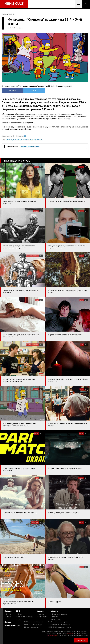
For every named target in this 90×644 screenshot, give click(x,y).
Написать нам (81, 640)
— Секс (19, 619)
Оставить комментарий (30, 146)
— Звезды (8, 617)
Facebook (12, 90)
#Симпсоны (25, 140)
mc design (70, 634)
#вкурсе (9, 140)
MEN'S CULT (33, 625)
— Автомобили (42, 617)
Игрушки (41, 611)
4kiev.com (31, 627)
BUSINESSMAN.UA (59, 625)
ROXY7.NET (34, 622)
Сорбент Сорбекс (52, 635)
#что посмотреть (36, 140)
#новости (17, 140)
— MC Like (8, 614)
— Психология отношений (25, 617)
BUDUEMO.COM (59, 627)
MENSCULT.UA (58, 622)
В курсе (8, 622)
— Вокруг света (56, 619)
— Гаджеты (41, 614)
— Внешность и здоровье (59, 614)
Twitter (34, 90)
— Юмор (19, 614)
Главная (4, 14)
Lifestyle (54, 611)
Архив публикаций (12, 625)
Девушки (8, 611)
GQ (25, 136)
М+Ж (18, 611)
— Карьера (54, 617)
